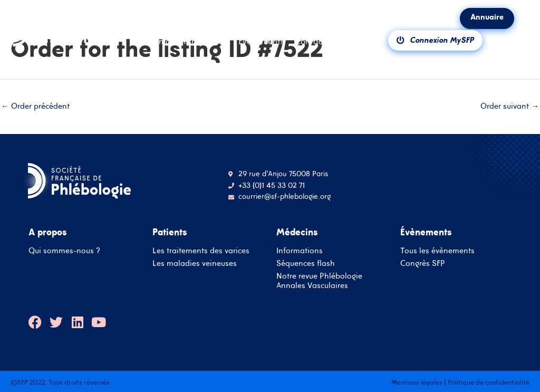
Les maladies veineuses (195, 263)
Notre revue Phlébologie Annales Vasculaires (319, 280)
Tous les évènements (437, 250)
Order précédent (35, 106)
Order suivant (510, 106)
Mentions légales (417, 382)
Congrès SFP (423, 263)
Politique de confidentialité (489, 382)
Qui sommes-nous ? (64, 250)
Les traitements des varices (201, 250)
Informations (300, 250)
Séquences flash (306, 263)
